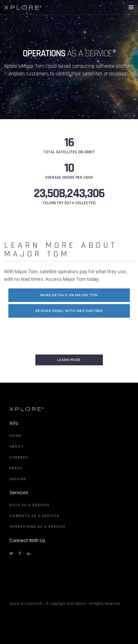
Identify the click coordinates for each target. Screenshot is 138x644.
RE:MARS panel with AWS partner (69, 311)
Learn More (69, 360)
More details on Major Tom (69, 295)
